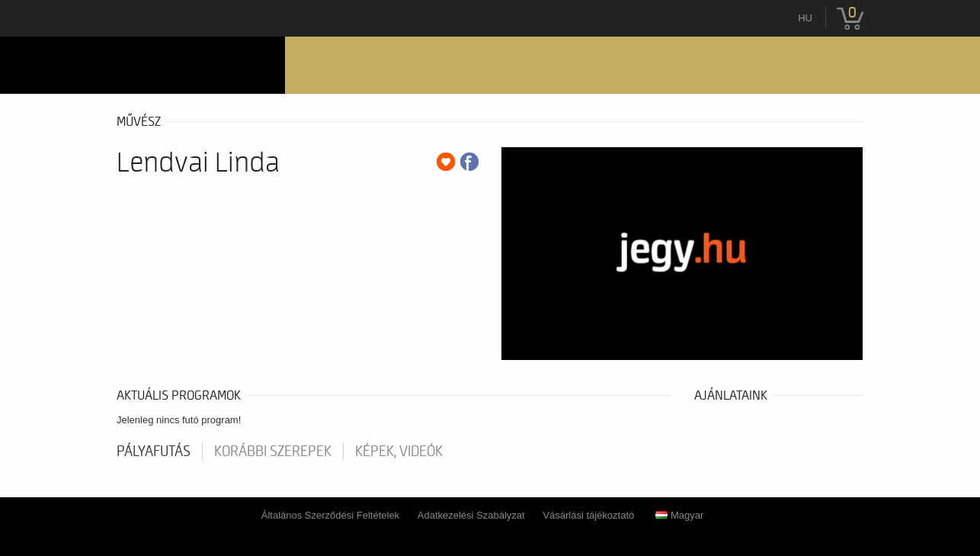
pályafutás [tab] (154, 452)
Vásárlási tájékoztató (588, 515)
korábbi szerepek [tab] (273, 452)
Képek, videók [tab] (399, 452)
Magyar (679, 515)
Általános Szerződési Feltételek (330, 515)
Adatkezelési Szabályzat (471, 515)
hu (805, 18)
